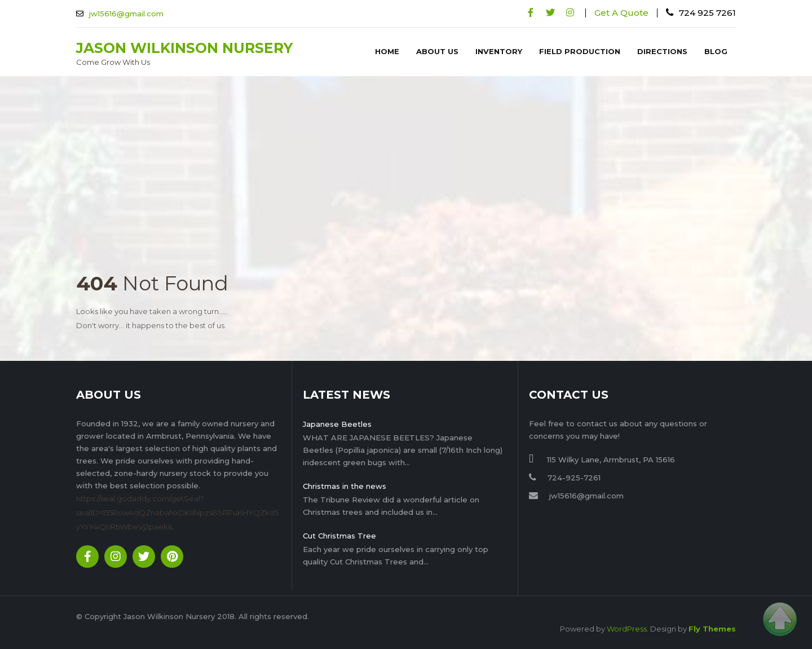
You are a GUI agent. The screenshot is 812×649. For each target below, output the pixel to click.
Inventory (499, 51)
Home (387, 51)
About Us (437, 51)
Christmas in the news (345, 486)
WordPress (627, 629)
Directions (662, 51)
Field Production (580, 51)
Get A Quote (621, 13)
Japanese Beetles (337, 424)
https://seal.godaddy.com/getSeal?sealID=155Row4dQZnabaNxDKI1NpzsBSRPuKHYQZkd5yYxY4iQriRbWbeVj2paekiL (177, 513)
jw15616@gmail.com (126, 14)
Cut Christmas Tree (339, 536)
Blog (716, 51)
